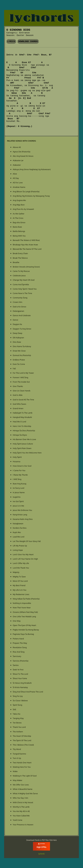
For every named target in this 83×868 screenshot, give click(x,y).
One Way (17, 621)
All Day (16, 178)
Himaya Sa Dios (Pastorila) (24, 430)
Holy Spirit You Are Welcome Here (27, 453)
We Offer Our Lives (21, 785)
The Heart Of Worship (22, 736)
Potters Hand (18, 639)
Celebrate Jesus (19, 275)
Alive (15, 174)
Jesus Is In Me (18, 506)
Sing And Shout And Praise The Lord (28, 692)
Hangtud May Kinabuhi (22, 417)
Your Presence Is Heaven (23, 824)
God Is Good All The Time (23, 400)
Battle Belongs (19, 231)
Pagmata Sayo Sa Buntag (23, 634)
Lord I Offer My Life (21, 563)
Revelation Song (20, 647)
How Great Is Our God (22, 466)
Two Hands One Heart (22, 762)
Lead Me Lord (18, 537)
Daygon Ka (17, 324)
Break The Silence (20, 258)
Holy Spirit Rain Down (22, 448)
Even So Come (19, 364)
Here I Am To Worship (22, 426)
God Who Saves (19, 404)
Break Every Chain (20, 253)
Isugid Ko (17, 497)
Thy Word (17, 749)
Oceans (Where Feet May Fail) (25, 612)
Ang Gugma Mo (19, 200)
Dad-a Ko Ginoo (19, 307)
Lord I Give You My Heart (23, 554)
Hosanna (17, 461)
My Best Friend (19, 585)
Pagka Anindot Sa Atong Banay (26, 630)
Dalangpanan (18, 311)
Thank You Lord (19, 727)
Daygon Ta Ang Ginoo (22, 329)
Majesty (16, 572)
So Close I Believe (20, 700)
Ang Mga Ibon (19, 205)
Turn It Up (17, 758)
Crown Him (17, 302)
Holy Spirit (17, 457)
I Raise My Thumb (20, 475)
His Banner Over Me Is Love (24, 439)
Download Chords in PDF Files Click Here (41, 840)
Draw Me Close (19, 351)
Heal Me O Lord (19, 422)
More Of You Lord (20, 581)
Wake (15, 771)
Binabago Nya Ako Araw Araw (25, 245)
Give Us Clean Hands (22, 391)
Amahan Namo (19, 187)
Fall (14, 368)
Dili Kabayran (18, 337)
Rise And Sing (19, 652)
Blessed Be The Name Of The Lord (27, 249)
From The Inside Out (21, 382)
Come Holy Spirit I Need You (25, 289)
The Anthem (18, 732)
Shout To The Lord (20, 674)
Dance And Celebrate (22, 315)
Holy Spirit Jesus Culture (23, 444)
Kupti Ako (17, 532)
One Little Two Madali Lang (24, 616)
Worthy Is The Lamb (21, 807)
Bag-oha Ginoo (19, 222)
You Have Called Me (21, 816)
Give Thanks (18, 386)
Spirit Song (17, 705)
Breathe (16, 262)
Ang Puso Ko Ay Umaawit (23, 209)
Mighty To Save (19, 577)
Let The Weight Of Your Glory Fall (27, 541)
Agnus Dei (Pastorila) (22, 152)
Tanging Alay (18, 718)
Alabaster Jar (18, 160)
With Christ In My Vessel (23, 802)
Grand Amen (18, 408)
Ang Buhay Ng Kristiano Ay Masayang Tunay (31, 196)
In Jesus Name (19, 492)
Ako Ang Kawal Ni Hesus (23, 156)
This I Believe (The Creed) (23, 745)
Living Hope (18, 550)
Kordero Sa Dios (20, 528)
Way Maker (17, 780)
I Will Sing (17, 479)
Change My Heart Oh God (24, 280)
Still (14, 709)
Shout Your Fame (20, 678)
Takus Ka (16, 714)
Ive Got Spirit (18, 501)
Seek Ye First (18, 669)
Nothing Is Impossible (22, 603)
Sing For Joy (18, 696)
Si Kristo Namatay (20, 687)
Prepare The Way (20, 643)
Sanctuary (17, 656)
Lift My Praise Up (20, 546)
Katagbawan (18, 523)
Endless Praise (19, 360)
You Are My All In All (21, 811)
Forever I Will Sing (20, 377)
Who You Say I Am (20, 798)
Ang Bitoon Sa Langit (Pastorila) (26, 191)
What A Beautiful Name (23, 789)
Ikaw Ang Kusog (19, 484)
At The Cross (18, 218)
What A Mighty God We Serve (25, 793)
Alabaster (17, 165)
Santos (16, 665)
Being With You (19, 236)
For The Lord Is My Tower (23, 373)
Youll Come (17, 820)
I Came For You (19, 470)
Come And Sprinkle (21, 284)
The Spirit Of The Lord (22, 740)
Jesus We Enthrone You (22, 510)
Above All (17, 147)
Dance (15, 320)
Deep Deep (17, 333)
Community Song (20, 298)
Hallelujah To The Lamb (23, 413)
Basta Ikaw (17, 227)
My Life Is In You (20, 590)
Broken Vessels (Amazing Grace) (26, 267)
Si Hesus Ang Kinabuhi (22, 683)
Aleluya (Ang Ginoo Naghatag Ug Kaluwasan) (32, 169)
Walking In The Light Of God (25, 776)
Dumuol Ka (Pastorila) (22, 355)
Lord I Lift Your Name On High (25, 559)
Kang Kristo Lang (20, 514)
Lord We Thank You (21, 568)
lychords (41, 854)
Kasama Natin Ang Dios (23, 519)
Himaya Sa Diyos (20, 435)
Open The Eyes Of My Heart (24, 625)
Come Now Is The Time (22, 293)
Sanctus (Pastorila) (21, 661)
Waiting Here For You (22, 767)
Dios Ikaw (17, 342)
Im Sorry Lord (18, 488)
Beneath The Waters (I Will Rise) (26, 240)
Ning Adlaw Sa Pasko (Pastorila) (26, 599)
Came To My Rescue (21, 271)
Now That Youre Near (22, 607)
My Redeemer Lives (21, 594)
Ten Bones (17, 723)
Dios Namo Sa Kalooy (22, 346)
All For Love (18, 182)
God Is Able (18, 395)
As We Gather (18, 214)
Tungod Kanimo (19, 754)
